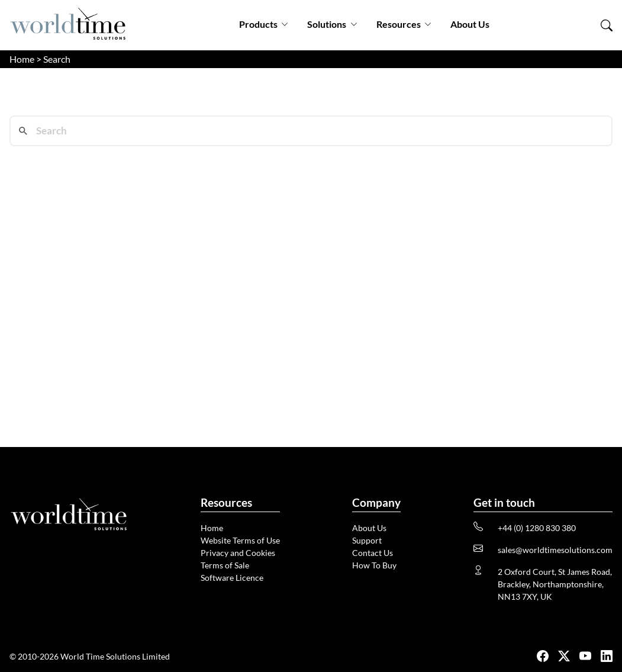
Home (22, 59)
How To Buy (374, 565)
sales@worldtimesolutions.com (555, 550)
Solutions (332, 24)
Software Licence (232, 578)
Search (57, 59)
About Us (470, 24)
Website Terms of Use (240, 540)
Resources (404, 24)
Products (264, 24)
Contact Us (373, 553)
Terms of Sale (225, 565)
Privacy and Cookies (238, 553)
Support (367, 540)
